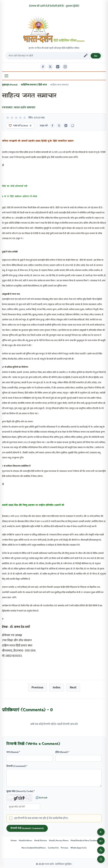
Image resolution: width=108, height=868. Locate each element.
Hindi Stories (41, 840)
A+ (101, 841)
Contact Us (53, 848)
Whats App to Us (78, 848)
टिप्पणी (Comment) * (17, 766)
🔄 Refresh (42, 798)
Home (14, 840)
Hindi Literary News (59, 840)
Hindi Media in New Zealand (84, 840)
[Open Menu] (6, 76)
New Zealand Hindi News (34, 848)
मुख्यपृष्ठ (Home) (10, 85)
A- (101, 832)
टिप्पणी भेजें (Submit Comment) (27, 828)
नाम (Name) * (13, 752)
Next (73, 688)
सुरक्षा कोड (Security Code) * (21, 791)
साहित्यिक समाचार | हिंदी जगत (34, 85)
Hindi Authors (25, 840)
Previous (37, 688)
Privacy (65, 848)
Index (57, 688)
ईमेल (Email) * (62, 752)
